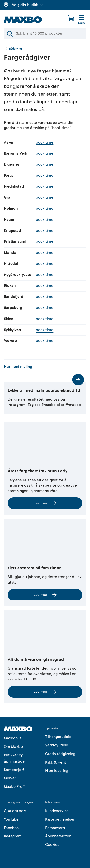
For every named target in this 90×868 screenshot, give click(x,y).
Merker (10, 778)
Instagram (13, 836)
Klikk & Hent (56, 762)
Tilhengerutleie (58, 737)
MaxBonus (13, 738)
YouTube (11, 819)
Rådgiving (15, 49)
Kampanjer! (14, 770)
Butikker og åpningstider (15, 758)
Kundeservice (57, 811)
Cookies (52, 845)
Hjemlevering (57, 771)
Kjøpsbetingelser (60, 819)
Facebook (12, 828)
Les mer (45, 503)
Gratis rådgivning (60, 754)
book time (45, 142)
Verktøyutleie (57, 745)
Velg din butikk (28, 5)
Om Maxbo (13, 747)
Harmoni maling (20, 367)
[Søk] (45, 33)
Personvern (55, 828)
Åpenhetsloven (58, 836)
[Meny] (82, 20)
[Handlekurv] (71, 18)
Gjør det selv (15, 811)
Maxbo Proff (14, 787)
